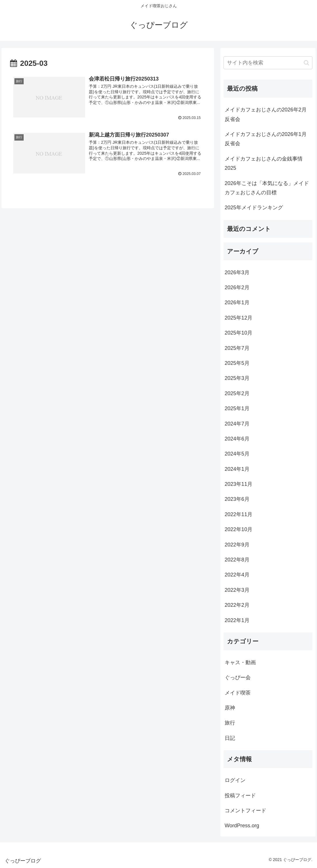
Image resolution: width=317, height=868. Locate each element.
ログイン (235, 780)
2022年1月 (237, 620)
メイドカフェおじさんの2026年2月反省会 (266, 114)
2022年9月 (237, 545)
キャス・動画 (240, 662)
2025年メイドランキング (254, 208)
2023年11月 (239, 484)
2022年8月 (237, 560)
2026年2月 (237, 288)
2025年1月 (237, 408)
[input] (268, 63)
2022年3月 (237, 590)
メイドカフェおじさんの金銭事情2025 (264, 163)
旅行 (230, 723)
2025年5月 (237, 363)
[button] (306, 63)
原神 (230, 708)
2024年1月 (237, 469)
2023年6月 (237, 499)
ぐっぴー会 (238, 677)
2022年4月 (237, 575)
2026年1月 (237, 303)
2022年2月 (237, 605)
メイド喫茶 (238, 693)
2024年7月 (237, 424)
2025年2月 (237, 393)
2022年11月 (239, 514)
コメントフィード (245, 811)
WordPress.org (242, 826)
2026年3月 (237, 272)
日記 (230, 738)
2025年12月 (239, 318)
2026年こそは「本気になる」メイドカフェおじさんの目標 (267, 188)
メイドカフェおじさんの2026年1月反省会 (266, 139)
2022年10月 (239, 529)
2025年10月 (239, 333)
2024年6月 (237, 439)
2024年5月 (237, 454)
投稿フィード (240, 796)
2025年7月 (237, 348)
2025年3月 (237, 378)
